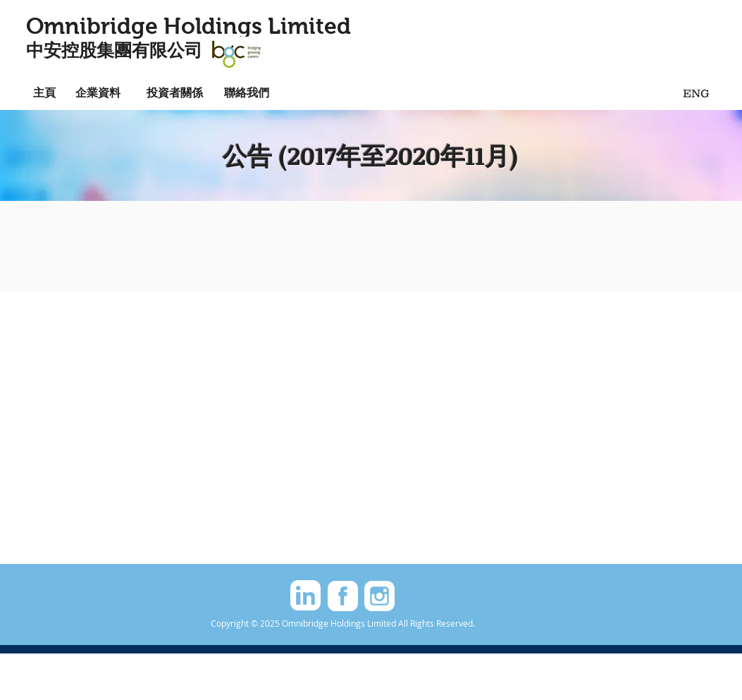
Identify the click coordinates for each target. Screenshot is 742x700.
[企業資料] (98, 92)
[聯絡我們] (247, 92)
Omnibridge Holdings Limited (188, 26)
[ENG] (696, 93)
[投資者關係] (175, 92)
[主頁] (45, 92)
